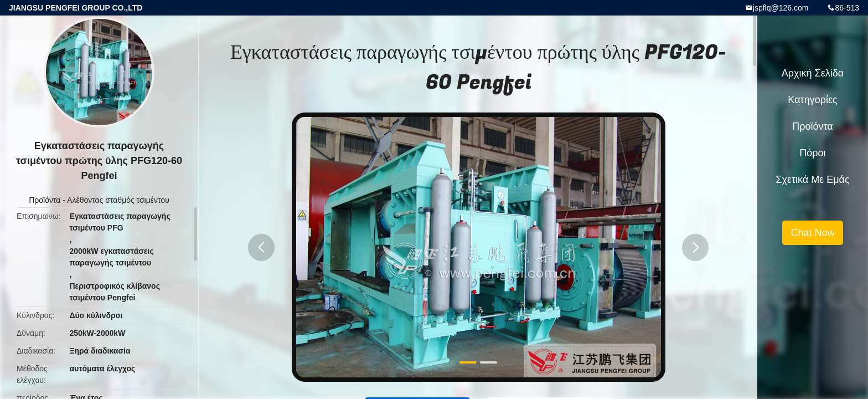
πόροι (812, 153)
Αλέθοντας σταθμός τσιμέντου (118, 200)
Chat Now (812, 233)
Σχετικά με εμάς (812, 180)
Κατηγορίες (812, 100)
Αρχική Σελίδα (813, 73)
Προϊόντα (45, 200)
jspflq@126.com (781, 8)
